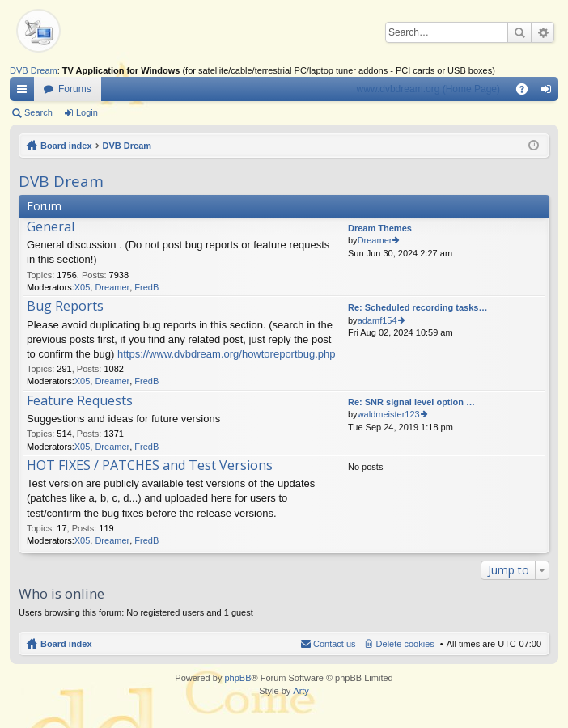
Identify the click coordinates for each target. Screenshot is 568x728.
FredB (146, 287)
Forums (75, 89)
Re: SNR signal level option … (411, 402)
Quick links (25, 92)
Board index (66, 146)
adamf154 (377, 320)
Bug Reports (65, 307)
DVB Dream (34, 70)
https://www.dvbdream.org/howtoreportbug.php (227, 354)
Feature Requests (80, 401)
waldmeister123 (389, 414)
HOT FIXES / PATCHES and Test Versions (150, 466)
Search (519, 32)
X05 (83, 287)
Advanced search (543, 32)
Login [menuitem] (550, 92)
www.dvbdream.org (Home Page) (428, 89)
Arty (301, 691)
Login (87, 112)
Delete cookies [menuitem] (405, 644)
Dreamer (112, 287)
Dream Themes (380, 228)
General (51, 227)
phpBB (237, 678)
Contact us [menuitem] (335, 644)
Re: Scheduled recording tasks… (418, 307)
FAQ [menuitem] (527, 92)
